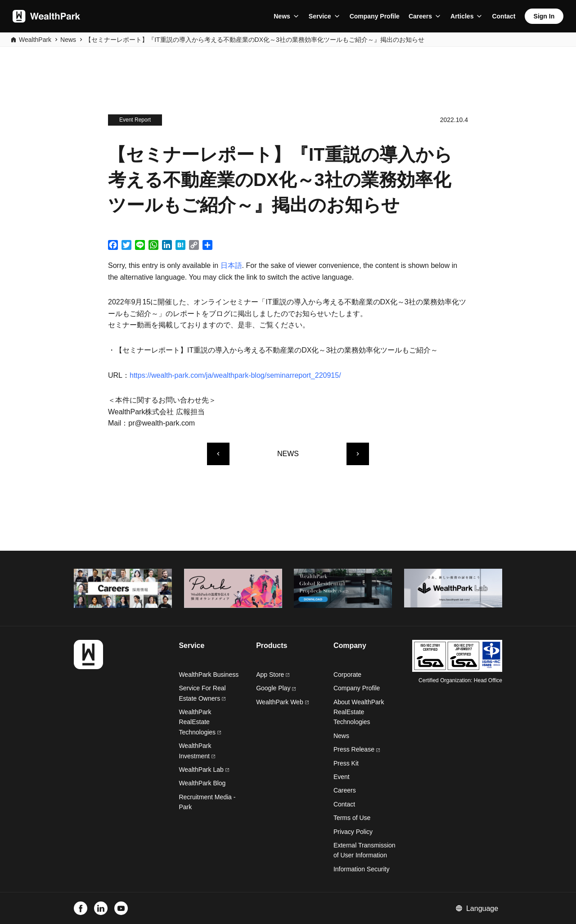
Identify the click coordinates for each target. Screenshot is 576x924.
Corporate (347, 675)
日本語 (231, 265)
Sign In (544, 16)
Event (342, 777)
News (282, 16)
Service (320, 16)
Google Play (276, 688)
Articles (462, 16)
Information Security (362, 869)
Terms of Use (352, 818)
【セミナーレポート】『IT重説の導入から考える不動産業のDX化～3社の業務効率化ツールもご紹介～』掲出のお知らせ (255, 40)
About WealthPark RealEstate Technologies (359, 712)
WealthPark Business (209, 675)
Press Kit (346, 763)
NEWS (288, 454)
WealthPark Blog (202, 783)
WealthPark (35, 40)
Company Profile (375, 16)
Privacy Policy (353, 832)
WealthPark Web (282, 702)
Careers (420, 16)
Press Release (357, 749)
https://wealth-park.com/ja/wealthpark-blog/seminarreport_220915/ (235, 375)
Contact (504, 16)
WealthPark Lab (201, 770)
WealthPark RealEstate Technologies (200, 722)
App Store (273, 675)
